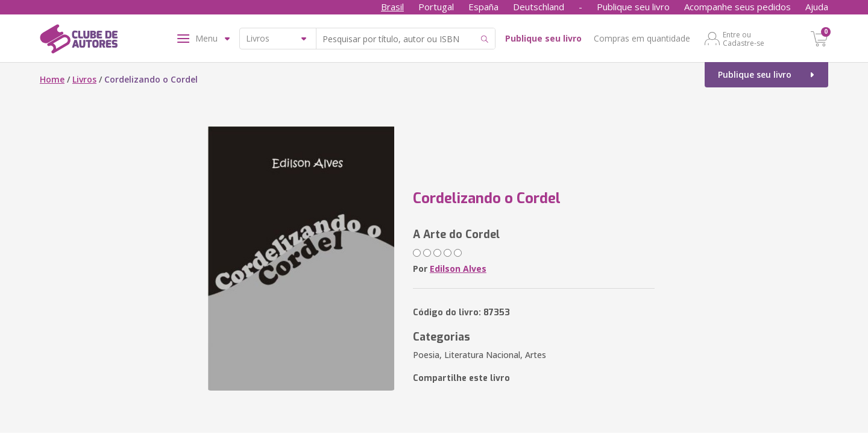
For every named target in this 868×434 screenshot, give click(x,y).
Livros (84, 79)
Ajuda (817, 7)
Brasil (392, 7)
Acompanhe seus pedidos (737, 7)
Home (52, 79)
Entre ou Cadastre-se (744, 39)
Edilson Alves (458, 269)
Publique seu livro (633, 7)
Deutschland (539, 7)
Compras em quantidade (642, 38)
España (483, 7)
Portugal (436, 7)
